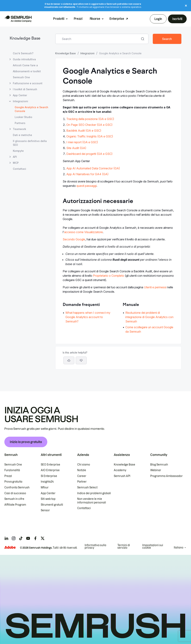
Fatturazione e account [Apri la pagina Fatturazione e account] (28, 83)
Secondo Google (74, 239)
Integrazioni (87, 53)
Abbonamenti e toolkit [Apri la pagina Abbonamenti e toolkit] (27, 71)
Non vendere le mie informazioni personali (92, 501)
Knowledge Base (25, 39)
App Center (48, 493)
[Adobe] (10, 547)
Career (82, 476)
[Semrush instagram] (14, 538)
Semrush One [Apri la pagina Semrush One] (21, 77)
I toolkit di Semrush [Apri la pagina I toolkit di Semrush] (25, 89)
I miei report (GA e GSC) (82, 142)
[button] (81, 360)
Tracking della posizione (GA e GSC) (90, 119)
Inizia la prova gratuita (26, 442)
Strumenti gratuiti (52, 505)
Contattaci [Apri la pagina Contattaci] (19, 169)
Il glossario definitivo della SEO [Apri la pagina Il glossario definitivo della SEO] (30, 143)
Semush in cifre (14, 499)
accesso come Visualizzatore (83, 232)
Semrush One (13, 465)
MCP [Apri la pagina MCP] (16, 163)
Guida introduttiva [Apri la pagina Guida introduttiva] (24, 59)
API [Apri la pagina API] (15, 157)
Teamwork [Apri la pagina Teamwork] (19, 129)
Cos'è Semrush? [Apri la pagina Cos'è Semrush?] (23, 53)
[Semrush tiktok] (21, 538)
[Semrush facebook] (35, 538)
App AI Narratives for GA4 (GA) (87, 174)
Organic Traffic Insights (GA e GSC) (90, 136)
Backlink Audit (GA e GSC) (84, 131)
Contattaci (84, 508)
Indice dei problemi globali (94, 493)
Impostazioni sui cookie (153, 547)
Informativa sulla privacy (95, 547)
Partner (82, 482)
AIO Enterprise (50, 470)
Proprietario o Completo (109, 276)
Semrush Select (87, 487)
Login (158, 19)
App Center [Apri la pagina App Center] (20, 95)
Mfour (45, 487)
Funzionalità (12, 470)
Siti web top (48, 499)
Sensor (45, 510)
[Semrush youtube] (28, 538)
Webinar (156, 470)
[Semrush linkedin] (6, 538)
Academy (120, 470)
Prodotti (59, 19)
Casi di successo (15, 493)
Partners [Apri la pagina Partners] (20, 123)
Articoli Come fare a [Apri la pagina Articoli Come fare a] (25, 65)
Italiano (179, 548)
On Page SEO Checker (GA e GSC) (89, 125)
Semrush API (122, 476)
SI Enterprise (49, 476)
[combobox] (98, 39)
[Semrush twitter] (43, 538)
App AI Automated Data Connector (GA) (93, 168)
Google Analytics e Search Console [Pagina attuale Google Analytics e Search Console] (31, 109)
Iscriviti (177, 19)
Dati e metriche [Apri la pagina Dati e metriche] (22, 135)
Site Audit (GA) (76, 148)
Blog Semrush (159, 465)
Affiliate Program (15, 505)
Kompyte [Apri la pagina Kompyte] (18, 151)
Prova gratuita (13, 482)
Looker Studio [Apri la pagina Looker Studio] (23, 117)
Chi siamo (84, 465)
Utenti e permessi (155, 287)
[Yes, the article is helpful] (69, 360)
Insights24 (47, 482)
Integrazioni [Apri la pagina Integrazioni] (20, 101)
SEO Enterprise (50, 465)
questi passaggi (87, 186)
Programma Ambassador (166, 476)
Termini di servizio (124, 547)
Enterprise (117, 19)
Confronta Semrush (17, 487)
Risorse (95, 19)
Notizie (82, 470)
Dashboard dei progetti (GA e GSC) (89, 154)
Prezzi (78, 19)
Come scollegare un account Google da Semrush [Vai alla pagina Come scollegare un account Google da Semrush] (149, 329)
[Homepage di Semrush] (18, 19)
